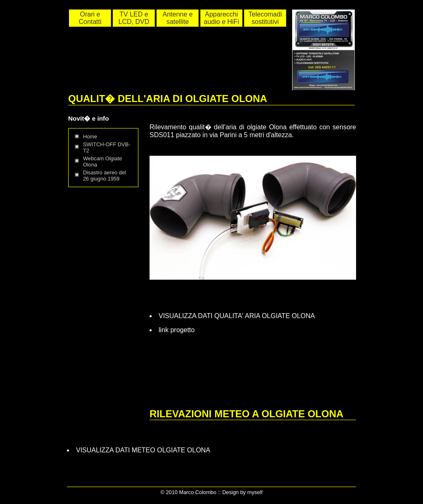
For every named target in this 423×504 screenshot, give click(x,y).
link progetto (177, 330)
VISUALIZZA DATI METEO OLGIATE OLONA (143, 450)
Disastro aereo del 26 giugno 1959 (105, 176)
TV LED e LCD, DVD (134, 18)
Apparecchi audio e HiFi (221, 18)
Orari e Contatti (90, 18)
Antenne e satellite (178, 18)
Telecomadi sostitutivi (265, 18)
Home (90, 137)
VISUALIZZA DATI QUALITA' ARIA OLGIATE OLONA (237, 316)
